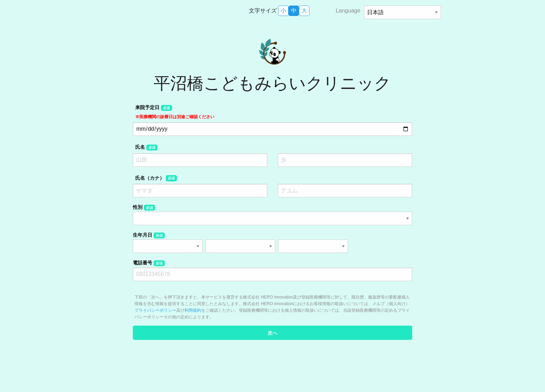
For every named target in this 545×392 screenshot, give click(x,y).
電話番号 (149, 263)
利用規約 (193, 310)
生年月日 (149, 235)
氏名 (146, 147)
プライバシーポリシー (155, 310)
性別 (144, 207)
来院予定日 (175, 112)
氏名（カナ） (156, 178)
